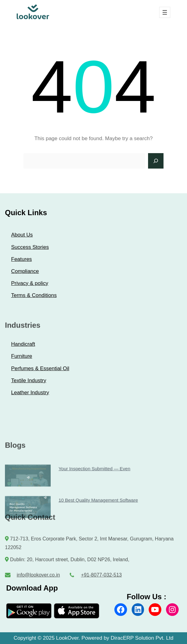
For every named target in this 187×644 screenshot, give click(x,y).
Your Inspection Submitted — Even (94, 491)
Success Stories (30, 247)
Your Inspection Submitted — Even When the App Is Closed (28, 498)
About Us (22, 235)
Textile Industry (29, 381)
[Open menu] (165, 12)
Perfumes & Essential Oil (40, 368)
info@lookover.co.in (38, 577)
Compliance (25, 271)
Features (21, 259)
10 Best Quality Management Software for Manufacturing (28, 530)
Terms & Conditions (34, 295)
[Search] (156, 161)
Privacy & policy (30, 283)
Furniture (22, 356)
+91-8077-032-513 (101, 577)
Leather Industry (30, 393)
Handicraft (23, 344)
